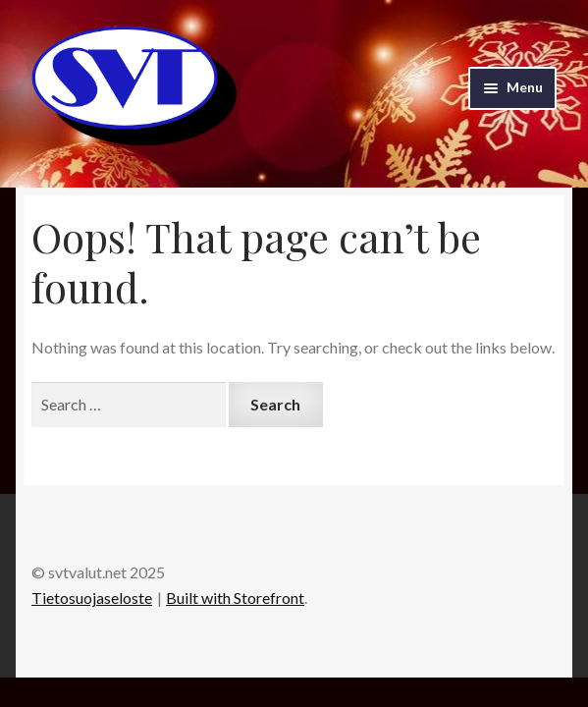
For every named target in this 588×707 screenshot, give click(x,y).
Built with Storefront (235, 598)
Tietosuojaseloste (92, 598)
